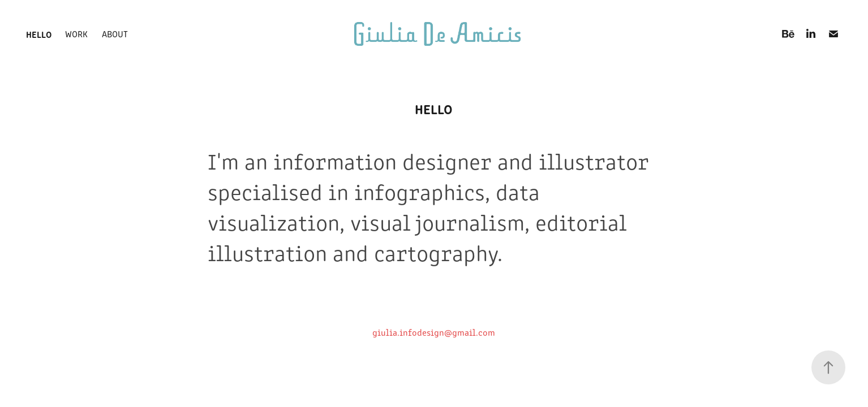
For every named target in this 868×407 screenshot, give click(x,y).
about (115, 34)
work (76, 34)
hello (39, 34)
